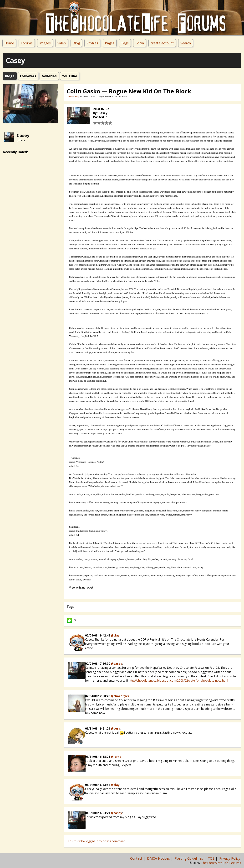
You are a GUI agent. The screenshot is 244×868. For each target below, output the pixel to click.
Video (62, 43)
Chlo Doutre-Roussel (87, 344)
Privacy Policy (230, 858)
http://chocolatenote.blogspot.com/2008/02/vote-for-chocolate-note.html (178, 681)
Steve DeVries (172, 413)
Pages (110, 43)
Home (9, 43)
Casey (23, 135)
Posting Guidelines (189, 858)
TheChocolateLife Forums (221, 863)
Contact (137, 858)
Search (186, 43)
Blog (76, 43)
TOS (212, 858)
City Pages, (223, 245)
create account (162, 43)
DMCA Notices (159, 858)
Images (45, 43)
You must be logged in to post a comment (96, 841)
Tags (125, 43)
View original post (81, 587)
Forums (27, 43)
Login (140, 43)
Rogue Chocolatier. (101, 446)
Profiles (92, 43)
